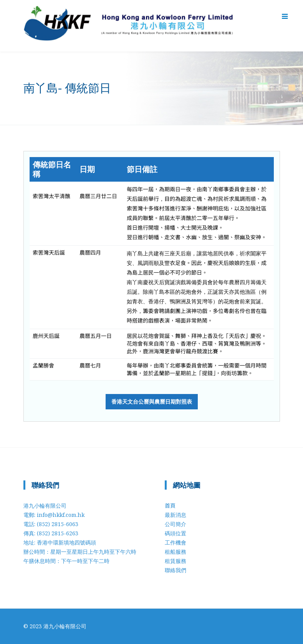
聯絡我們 (176, 570)
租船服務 (176, 552)
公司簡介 (176, 524)
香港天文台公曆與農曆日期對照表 (152, 401)
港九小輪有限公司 (65, 626)
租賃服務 (176, 561)
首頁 (170, 506)
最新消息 (176, 515)
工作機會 (176, 542)
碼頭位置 (176, 533)
